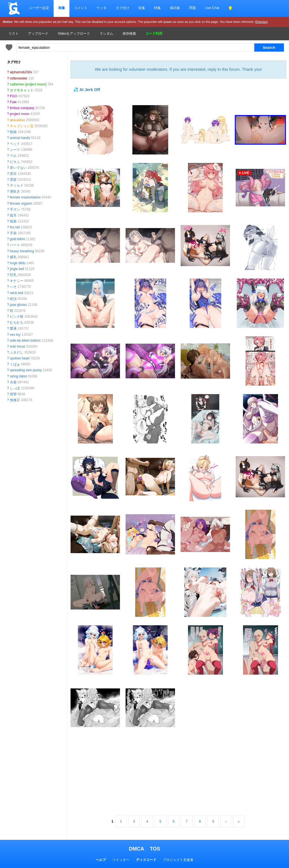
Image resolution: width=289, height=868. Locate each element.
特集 (157, 8)
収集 (142, 8)
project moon (20, 114)
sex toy (15, 335)
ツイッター (121, 860)
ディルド (17, 185)
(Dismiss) (261, 22)
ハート (15, 245)
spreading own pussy (26, 370)
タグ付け (122, 8)
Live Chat (212, 8)
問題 (192, 8)
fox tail (15, 227)
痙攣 (13, 394)
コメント (81, 8)
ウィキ (102, 8)
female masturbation (25, 197)
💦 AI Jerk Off (87, 90)
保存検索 (129, 34)
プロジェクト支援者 (178, 860)
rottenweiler (19, 78)
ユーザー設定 (39, 8)
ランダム (106, 34)
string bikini (18, 376)
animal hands (20, 138)
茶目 (13, 174)
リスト (14, 34)
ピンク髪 (17, 317)
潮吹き (15, 191)
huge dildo (18, 263)
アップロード (38, 34)
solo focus (17, 346)
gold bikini (17, 239)
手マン (15, 209)
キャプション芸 (22, 126)
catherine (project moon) (28, 84)
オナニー (17, 281)
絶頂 (13, 299)
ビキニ (15, 162)
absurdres (17, 120)
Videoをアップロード (74, 34)
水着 (13, 382)
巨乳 (13, 275)
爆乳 (13, 257)
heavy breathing (22, 251)
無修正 (15, 400)
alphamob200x (21, 72)
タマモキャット (22, 90)
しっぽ (15, 388)
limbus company (22, 108)
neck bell (17, 293)
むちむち (17, 323)
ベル (13, 156)
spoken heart (20, 358)
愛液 (13, 328)
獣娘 (13, 132)
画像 (62, 8)
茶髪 (13, 180)
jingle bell (17, 269)
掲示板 (175, 8)
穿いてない (18, 168)
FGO (14, 96)
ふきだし (17, 352)
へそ (13, 287)
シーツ (15, 150)
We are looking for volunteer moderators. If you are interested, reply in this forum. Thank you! (178, 69)
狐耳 (13, 215)
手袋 (13, 233)
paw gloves (18, 305)
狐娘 (13, 221)
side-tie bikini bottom (25, 341)
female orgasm (21, 204)
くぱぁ (15, 364)
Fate (13, 102)
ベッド (15, 144)
